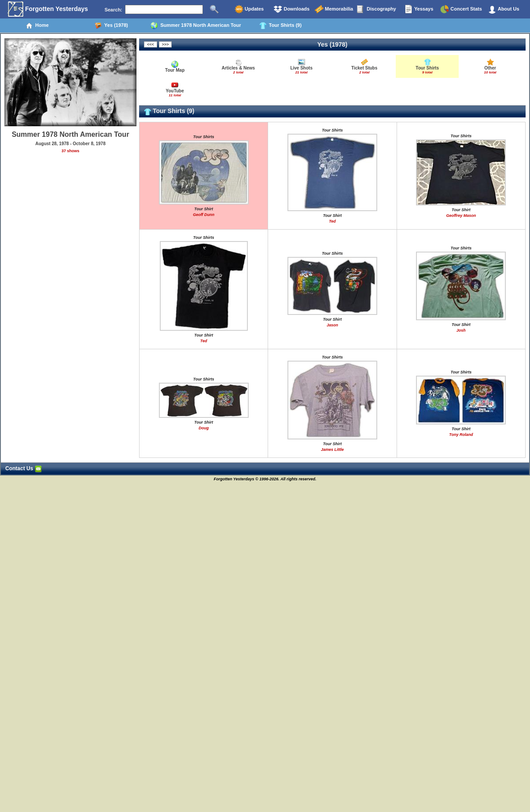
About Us (504, 9)
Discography (376, 9)
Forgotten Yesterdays (48, 9)
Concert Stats (461, 9)
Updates (249, 9)
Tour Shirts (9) (280, 26)
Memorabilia (334, 9)
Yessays (419, 9)
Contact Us (24, 468)
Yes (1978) (111, 26)
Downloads (291, 9)
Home (37, 26)
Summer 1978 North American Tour (196, 26)
